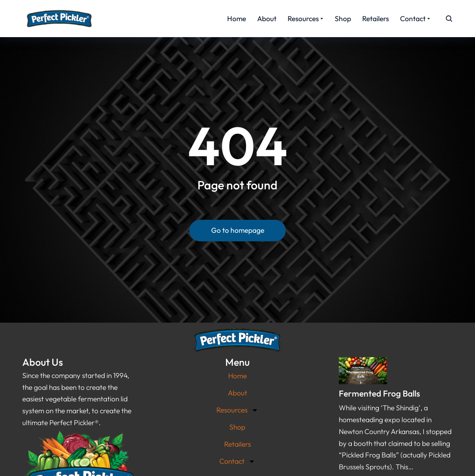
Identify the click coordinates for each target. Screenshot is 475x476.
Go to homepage (238, 230)
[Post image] (363, 371)
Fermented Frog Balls (379, 393)
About (237, 393)
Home (237, 376)
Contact (237, 461)
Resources (237, 410)
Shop (237, 427)
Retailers (237, 444)
